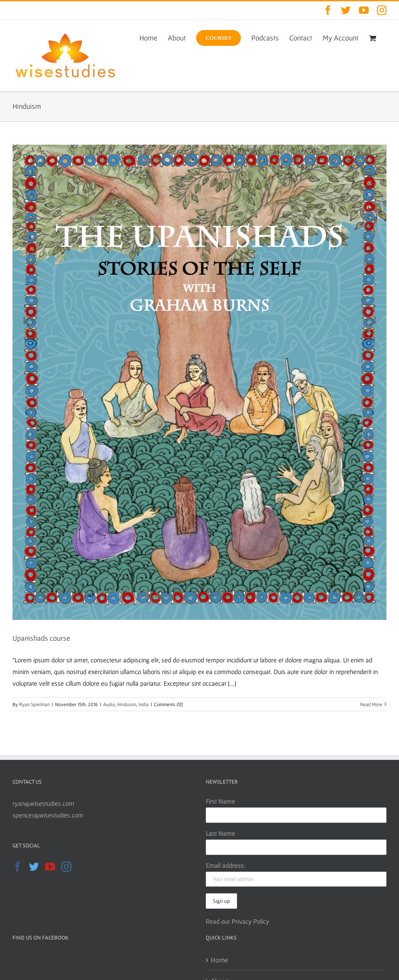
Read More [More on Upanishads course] (371, 704)
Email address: (225, 865)
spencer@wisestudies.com (48, 815)
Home (219, 960)
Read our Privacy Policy (237, 921)
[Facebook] (18, 867)
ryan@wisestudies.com (43, 803)
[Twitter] (34, 867)
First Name (220, 801)
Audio (109, 704)
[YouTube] (50, 867)
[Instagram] (66, 867)
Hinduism (127, 704)
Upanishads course (41, 638)
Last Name (220, 833)
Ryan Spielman (34, 704)
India (144, 704)
